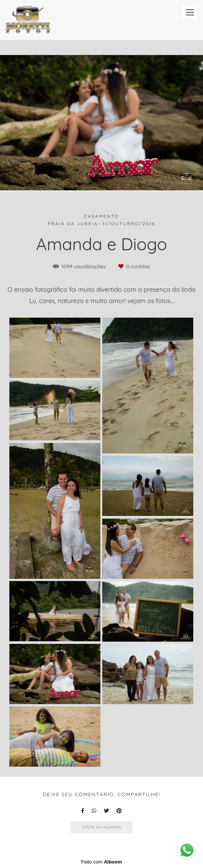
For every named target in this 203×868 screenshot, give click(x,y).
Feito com (101, 862)
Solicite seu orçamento (101, 827)
